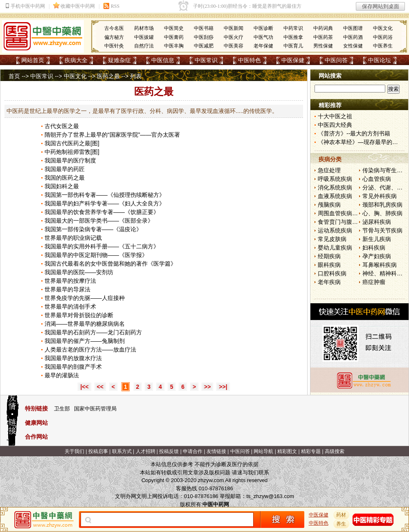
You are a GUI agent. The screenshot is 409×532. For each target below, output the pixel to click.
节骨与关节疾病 (382, 230)
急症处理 (329, 170)
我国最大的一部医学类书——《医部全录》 (99, 221)
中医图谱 (353, 28)
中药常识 (293, 28)
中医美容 (234, 46)
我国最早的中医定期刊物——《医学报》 (96, 255)
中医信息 (163, 60)
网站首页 (33, 60)
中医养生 (383, 46)
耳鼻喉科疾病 (380, 265)
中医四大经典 (335, 125)
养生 (342, 524)
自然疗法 (144, 46)
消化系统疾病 (335, 187)
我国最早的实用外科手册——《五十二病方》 (102, 246)
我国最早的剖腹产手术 (73, 367)
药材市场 (144, 28)
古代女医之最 (62, 126)
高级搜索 (335, 451)
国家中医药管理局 (95, 409)
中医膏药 (174, 37)
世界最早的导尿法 (67, 289)
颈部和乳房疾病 (382, 205)
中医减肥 (204, 46)
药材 (342, 515)
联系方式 (122, 451)
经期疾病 (329, 256)
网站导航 (263, 451)
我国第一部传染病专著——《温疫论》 (93, 229)
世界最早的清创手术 (70, 307)
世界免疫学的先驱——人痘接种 (85, 298)
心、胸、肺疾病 (382, 213)
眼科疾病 (329, 265)
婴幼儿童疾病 (335, 248)
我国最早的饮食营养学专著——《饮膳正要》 (102, 212)
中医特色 (249, 60)
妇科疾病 (374, 248)
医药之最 (108, 76)
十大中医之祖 (335, 116)
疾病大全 (76, 60)
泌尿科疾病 (377, 222)
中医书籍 (204, 28)
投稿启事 (98, 451)
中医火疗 (234, 37)
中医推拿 (293, 37)
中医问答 (336, 60)
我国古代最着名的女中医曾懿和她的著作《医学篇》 (110, 264)
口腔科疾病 (332, 273)
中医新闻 (234, 28)
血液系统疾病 (335, 196)
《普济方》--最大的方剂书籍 (354, 133)
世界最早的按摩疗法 (70, 281)
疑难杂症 (119, 60)
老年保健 (263, 46)
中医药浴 (383, 37)
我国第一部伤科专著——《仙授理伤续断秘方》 (105, 195)
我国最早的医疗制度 (70, 160)
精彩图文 (287, 451)
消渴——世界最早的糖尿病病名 (85, 324)
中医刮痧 (204, 37)
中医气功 (263, 37)
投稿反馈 (169, 451)
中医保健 (293, 60)
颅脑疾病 (329, 205)
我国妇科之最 (62, 186)
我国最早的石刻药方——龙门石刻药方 (93, 332)
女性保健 (353, 46)
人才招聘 (146, 451)
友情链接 (216, 451)
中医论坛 (380, 60)
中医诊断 (263, 28)
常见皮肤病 (332, 239)
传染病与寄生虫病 (385, 170)
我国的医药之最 (65, 178)
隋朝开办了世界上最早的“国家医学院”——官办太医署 (112, 135)
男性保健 (323, 46)
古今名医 (114, 28)
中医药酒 (353, 37)
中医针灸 (114, 46)
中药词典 (323, 28)
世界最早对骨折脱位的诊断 (79, 315)
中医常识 (206, 60)
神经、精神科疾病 (385, 273)
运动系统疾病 (335, 230)
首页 (14, 76)
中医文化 (383, 28)
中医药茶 (323, 37)
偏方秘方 (114, 37)
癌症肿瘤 (374, 282)
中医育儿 (293, 46)
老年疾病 (329, 282)
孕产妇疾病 (377, 256)
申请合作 (193, 451)
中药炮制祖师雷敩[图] (72, 152)
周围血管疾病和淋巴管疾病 (352, 213)
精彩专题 (311, 451)
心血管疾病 (377, 179)
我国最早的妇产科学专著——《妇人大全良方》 (105, 203)
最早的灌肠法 (62, 375)
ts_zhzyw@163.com (270, 496)
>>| (223, 387)
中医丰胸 (174, 46)
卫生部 (62, 409)
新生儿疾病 (377, 239)
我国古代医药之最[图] (72, 143)
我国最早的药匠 (65, 169)
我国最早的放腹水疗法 (73, 358)
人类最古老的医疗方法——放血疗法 (90, 349)
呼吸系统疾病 (335, 179)
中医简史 (174, 28)
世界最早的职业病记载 (73, 238)
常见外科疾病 (380, 196)
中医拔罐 (144, 37)
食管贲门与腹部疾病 (344, 222)
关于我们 (74, 451)
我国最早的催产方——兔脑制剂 (85, 341)
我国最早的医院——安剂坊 (79, 272)
